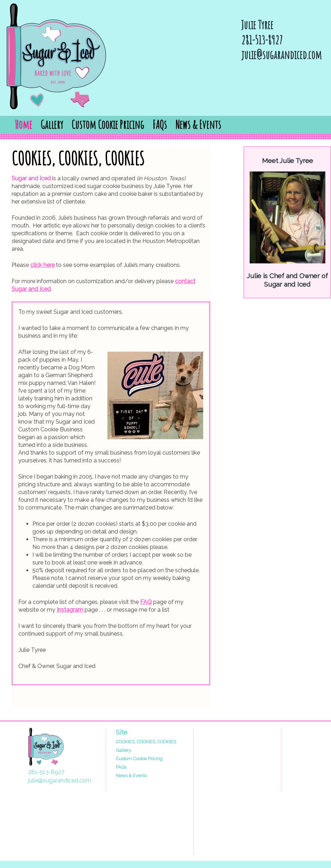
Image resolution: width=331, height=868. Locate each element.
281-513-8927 (262, 40)
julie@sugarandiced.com (282, 55)
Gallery (52, 124)
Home (23, 124)
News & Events (198, 124)
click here (42, 265)
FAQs (160, 124)
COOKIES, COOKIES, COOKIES (146, 742)
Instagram (70, 610)
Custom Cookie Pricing (108, 124)
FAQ (146, 602)
